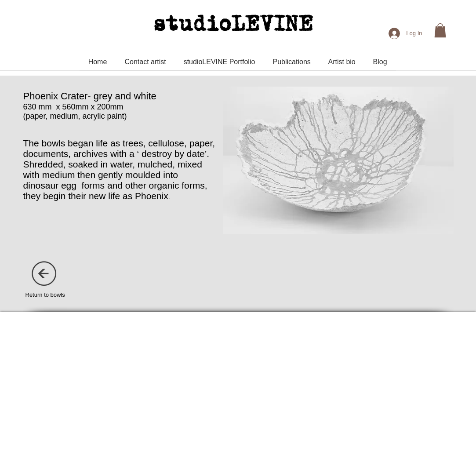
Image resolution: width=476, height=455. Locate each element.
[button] (440, 30)
